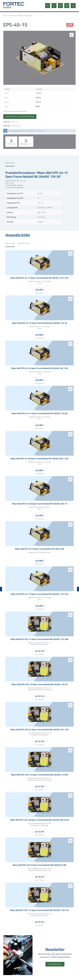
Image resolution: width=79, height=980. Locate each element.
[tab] (10, 164)
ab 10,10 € (40, 651)
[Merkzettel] (60, 6)
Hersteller (20, 16)
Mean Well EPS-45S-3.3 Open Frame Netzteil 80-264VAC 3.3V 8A (39, 775)
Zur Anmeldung (54, 964)
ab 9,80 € (39, 290)
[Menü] (47, 6)
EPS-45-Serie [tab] (10, 243)
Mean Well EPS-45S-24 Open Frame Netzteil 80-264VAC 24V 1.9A (39, 730)
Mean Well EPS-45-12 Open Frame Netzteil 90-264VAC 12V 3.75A (39, 278)
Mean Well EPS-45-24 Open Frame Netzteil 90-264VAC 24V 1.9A (40, 368)
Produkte (12, 16)
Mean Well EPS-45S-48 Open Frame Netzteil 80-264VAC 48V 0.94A (40, 820)
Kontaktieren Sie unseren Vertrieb (20, 117)
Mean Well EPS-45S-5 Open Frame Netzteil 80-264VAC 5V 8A (39, 865)
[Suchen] (53, 6)
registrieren (17, 131)
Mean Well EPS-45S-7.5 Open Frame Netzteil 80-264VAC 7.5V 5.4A (39, 910)
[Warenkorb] (66, 6)
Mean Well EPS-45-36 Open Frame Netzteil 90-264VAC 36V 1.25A (39, 459)
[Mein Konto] (73, 6)
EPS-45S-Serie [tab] (23, 243)
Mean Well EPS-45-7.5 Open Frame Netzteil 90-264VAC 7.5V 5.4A (40, 594)
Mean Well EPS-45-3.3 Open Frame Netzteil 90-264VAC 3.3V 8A (40, 413)
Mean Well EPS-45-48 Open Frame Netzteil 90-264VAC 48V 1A (40, 504)
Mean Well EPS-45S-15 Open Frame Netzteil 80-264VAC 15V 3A (39, 684)
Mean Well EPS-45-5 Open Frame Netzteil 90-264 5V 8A (40, 549)
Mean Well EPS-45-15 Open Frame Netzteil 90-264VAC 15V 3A (40, 323)
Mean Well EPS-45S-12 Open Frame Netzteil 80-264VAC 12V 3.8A (39, 639)
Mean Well (28, 16)
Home (5, 16)
